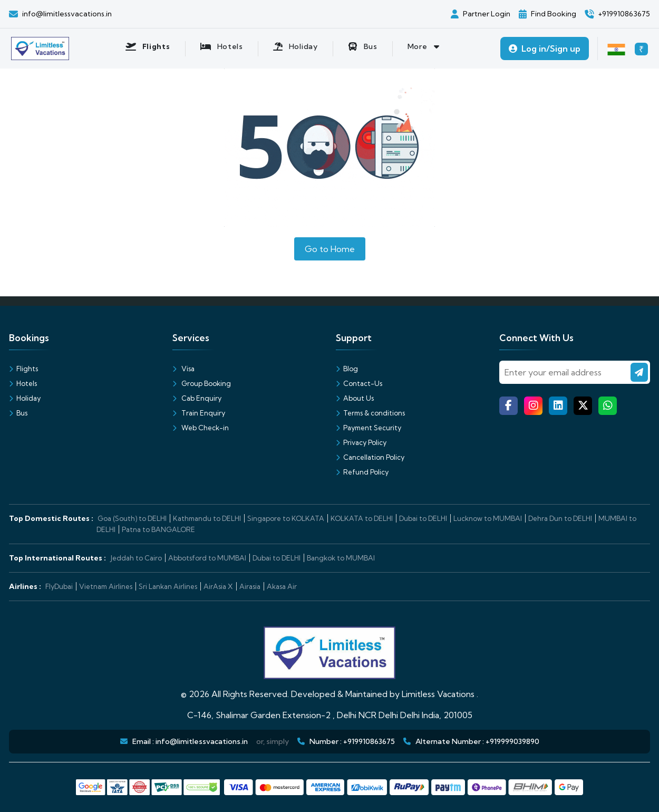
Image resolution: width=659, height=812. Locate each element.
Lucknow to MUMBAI (488, 518)
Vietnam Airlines (106, 586)
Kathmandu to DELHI (207, 518)
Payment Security (369, 428)
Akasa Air (282, 586)
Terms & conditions (370, 413)
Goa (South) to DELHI (132, 518)
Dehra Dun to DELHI (560, 518)
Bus (18, 413)
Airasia (250, 586)
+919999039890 (512, 741)
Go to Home (330, 249)
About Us (355, 398)
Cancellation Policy (370, 457)
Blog (347, 369)
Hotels (23, 383)
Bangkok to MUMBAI (341, 558)
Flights (23, 369)
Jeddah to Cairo (136, 558)
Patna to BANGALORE (158, 529)
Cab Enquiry (197, 398)
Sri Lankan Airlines (168, 586)
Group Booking (202, 383)
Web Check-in (201, 428)
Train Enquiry (199, 413)
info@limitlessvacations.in (202, 741)
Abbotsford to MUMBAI (207, 558)
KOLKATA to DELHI (362, 518)
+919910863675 (369, 741)
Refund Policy (362, 472)
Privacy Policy (361, 442)
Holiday (25, 398)
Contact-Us (359, 383)
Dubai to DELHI (423, 518)
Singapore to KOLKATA (286, 518)
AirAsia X (218, 586)
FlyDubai (59, 586)
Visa (183, 369)
